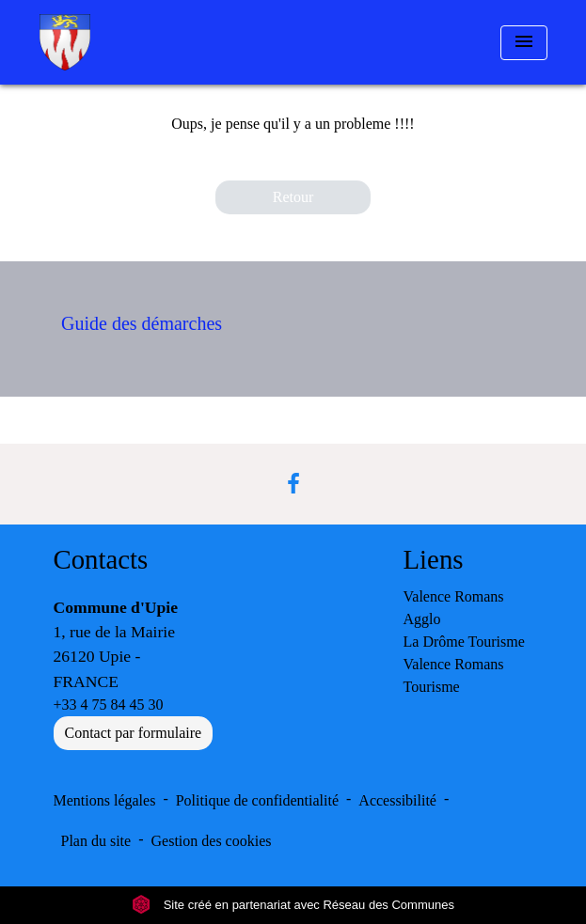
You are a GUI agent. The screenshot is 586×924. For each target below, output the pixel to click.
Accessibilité (397, 800)
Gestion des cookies (212, 841)
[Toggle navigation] (524, 43)
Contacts (101, 559)
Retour (293, 197)
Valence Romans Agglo (454, 608)
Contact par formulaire (134, 733)
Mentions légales (105, 800)
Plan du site (96, 841)
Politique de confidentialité (257, 800)
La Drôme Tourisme (464, 642)
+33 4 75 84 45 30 (109, 705)
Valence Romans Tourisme (454, 675)
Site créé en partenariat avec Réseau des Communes (293, 905)
